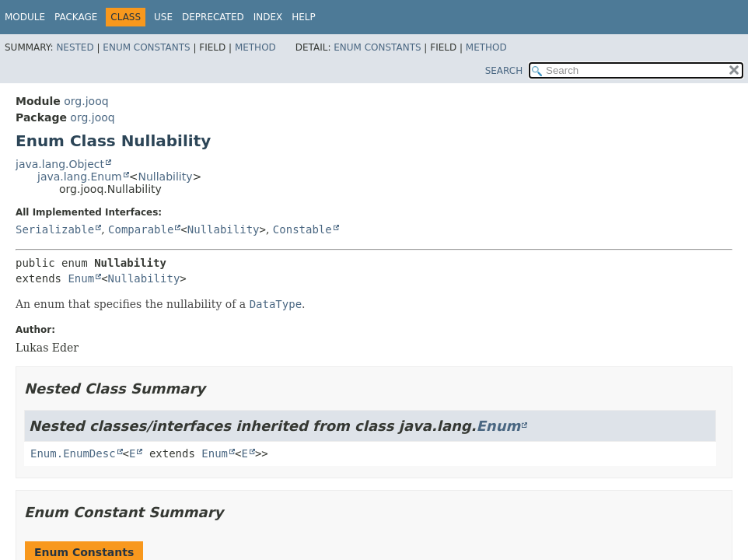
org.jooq (86, 101)
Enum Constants (146, 47)
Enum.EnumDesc (73, 453)
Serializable (55, 229)
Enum (81, 278)
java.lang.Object (60, 164)
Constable (302, 229)
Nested (75, 47)
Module (25, 17)
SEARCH (504, 71)
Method (255, 47)
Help (304, 17)
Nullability (165, 177)
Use (163, 17)
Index (268, 17)
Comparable (141, 229)
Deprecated (213, 17)
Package (76, 17)
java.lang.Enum (80, 177)
